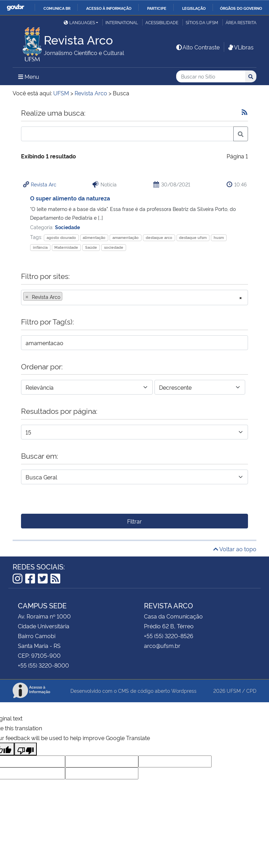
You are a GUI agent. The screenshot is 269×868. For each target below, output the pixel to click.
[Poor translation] (26, 749)
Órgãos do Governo (241, 8)
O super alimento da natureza (70, 198)
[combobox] (134, 298)
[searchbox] (66, 297)
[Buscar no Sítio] (211, 77)
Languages (79, 22)
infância (40, 247)
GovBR (15, 8)
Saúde (91, 247)
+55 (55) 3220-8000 (43, 665)
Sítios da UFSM (202, 22)
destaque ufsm (193, 237)
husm (219, 237)
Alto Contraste (198, 47)
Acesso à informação (109, 8)
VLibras (240, 47)
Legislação (194, 8)
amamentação (126, 237)
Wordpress (184, 691)
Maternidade (66, 247)
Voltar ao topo (235, 549)
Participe (157, 8)
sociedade (114, 247)
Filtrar (134, 521)
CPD (251, 691)
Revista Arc (44, 184)
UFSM (234, 691)
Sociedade (67, 227)
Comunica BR (57, 8)
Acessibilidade (162, 22)
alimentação (94, 237)
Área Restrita (241, 22)
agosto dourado (61, 237)
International (122, 22)
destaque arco (159, 237)
